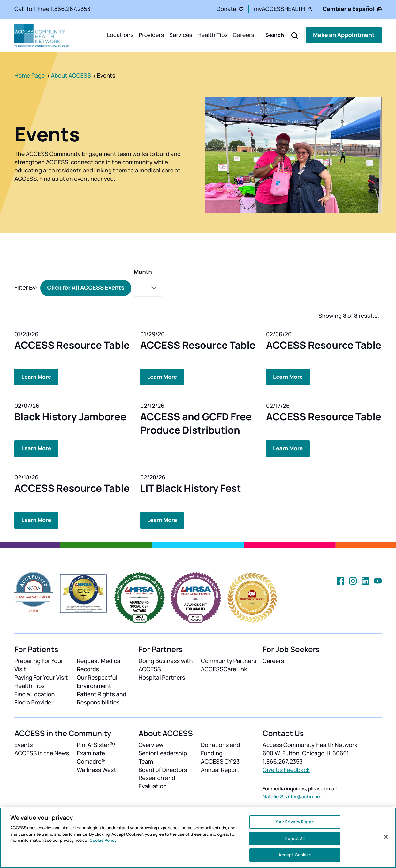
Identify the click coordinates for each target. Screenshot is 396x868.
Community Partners (229, 660)
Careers (244, 35)
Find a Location (34, 694)
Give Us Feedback (286, 769)
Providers (151, 35)
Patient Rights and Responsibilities (101, 698)
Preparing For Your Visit (39, 665)
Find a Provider (34, 702)
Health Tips (213, 35)
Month (143, 272)
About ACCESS (71, 76)
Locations (120, 35)
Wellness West (96, 769)
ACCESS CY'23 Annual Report (220, 765)
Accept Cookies (295, 855)
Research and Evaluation (157, 781)
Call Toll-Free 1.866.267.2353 (52, 9)
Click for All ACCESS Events (86, 288)
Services (181, 35)
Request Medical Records (99, 665)
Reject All (295, 838)
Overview (151, 744)
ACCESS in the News (42, 752)
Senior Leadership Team (163, 757)
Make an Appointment (344, 35)
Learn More (37, 377)
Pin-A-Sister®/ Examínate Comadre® (96, 752)
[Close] (386, 837)
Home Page (30, 76)
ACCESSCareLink (224, 669)
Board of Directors (163, 769)
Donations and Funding (221, 748)
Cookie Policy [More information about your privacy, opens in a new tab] (103, 840)
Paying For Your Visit (41, 677)
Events (24, 744)
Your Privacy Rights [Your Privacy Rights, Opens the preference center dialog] (295, 822)
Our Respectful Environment (97, 681)
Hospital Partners (162, 677)
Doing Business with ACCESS (166, 665)
